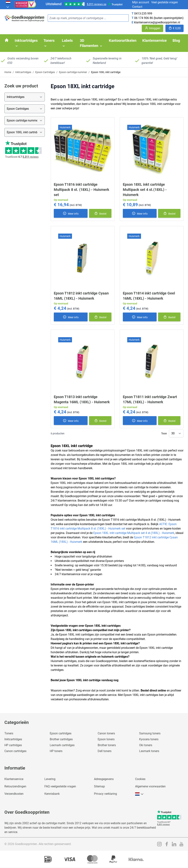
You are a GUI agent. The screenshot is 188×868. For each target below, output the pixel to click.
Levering (50, 779)
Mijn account (141, 2)
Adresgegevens (104, 779)
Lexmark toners (149, 751)
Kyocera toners (149, 739)
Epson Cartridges (45, 72)
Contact (137, 7)
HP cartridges (13, 745)
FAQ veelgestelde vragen (60, 786)
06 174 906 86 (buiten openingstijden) (159, 18)
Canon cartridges (15, 751)
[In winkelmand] (100, 213)
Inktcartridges (23, 72)
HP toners (56, 751)
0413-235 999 (143, 14)
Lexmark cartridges (62, 745)
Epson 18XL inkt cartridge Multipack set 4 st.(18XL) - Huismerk (145, 190)
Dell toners (105, 751)
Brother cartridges (61, 739)
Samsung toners (150, 733)
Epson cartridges (61, 733)
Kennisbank (52, 794)
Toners (9, 733)
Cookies (140, 779)
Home (8, 72)
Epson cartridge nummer (73, 72)
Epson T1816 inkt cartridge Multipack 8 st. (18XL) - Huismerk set (82, 190)
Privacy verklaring (105, 794)
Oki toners (146, 745)
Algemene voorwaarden (150, 786)
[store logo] (25, 18)
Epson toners (106, 739)
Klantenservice (14, 779)
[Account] (152, 28)
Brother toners (107, 745)
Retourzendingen (15, 786)
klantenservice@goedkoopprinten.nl (157, 22)
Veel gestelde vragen (165, 2)
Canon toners (106, 733)
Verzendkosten (14, 794)
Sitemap (99, 786)
